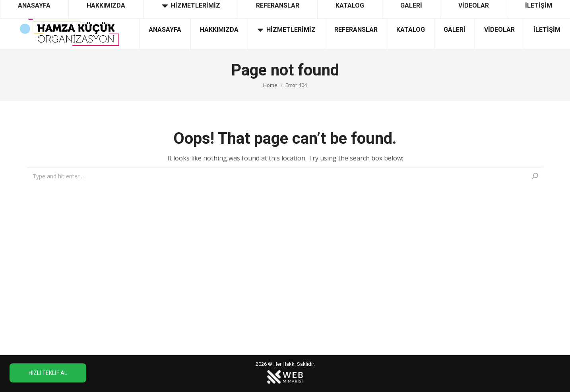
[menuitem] (165, 30)
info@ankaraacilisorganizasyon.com (508, 5)
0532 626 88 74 (30, 5)
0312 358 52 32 (82, 5)
